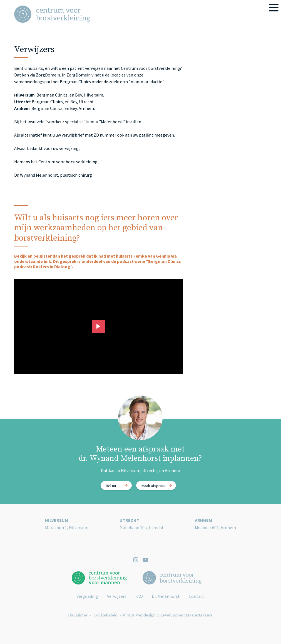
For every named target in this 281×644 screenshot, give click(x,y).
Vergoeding (87, 596)
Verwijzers (117, 596)
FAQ (139, 596)
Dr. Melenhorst (166, 596)
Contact (197, 596)
